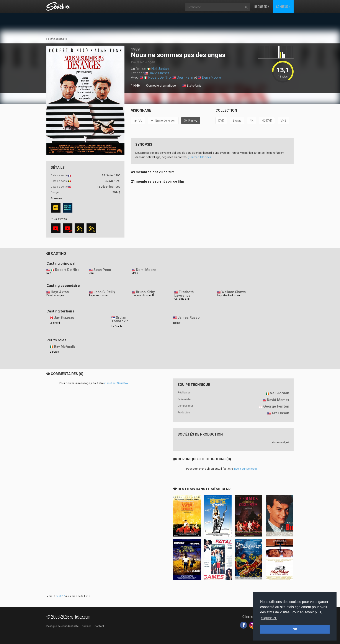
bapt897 (60, 596)
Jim (91, 273)
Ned (49, 273)
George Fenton (276, 406)
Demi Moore (212, 77)
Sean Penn (185, 77)
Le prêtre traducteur (229, 295)
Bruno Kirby (145, 292)
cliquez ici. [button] (269, 618)
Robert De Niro (160, 77)
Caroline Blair (182, 299)
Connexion (283, 6)
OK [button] (295, 629)
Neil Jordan (160, 69)
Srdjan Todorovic (120, 319)
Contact (99, 626)
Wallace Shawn (234, 292)
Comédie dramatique (161, 86)
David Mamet (159, 73)
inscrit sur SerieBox (116, 383)
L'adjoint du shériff (143, 295)
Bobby (177, 323)
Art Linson (280, 413)
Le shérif (55, 323)
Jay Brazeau (64, 318)
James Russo (189, 318)
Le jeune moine (98, 295)
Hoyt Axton (60, 292)
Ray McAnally (65, 346)
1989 (135, 49)
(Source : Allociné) (199, 157)
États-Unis (192, 86)
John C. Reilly (104, 292)
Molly (135, 273)
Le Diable (117, 326)
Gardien (54, 352)
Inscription (262, 6)
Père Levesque (55, 295)
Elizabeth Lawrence (184, 294)
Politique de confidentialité (63, 626)
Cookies (87, 626)
